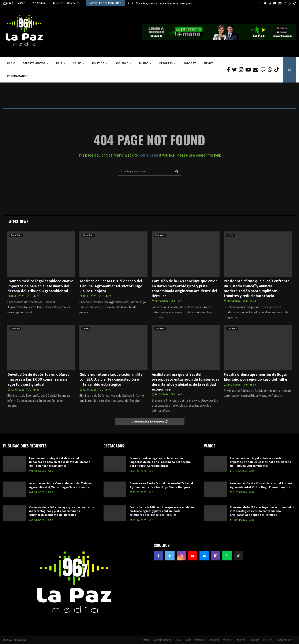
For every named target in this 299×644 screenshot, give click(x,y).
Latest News (18, 222)
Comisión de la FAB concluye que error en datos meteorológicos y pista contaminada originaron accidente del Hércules (184, 289)
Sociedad (122, 63)
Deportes (166, 63)
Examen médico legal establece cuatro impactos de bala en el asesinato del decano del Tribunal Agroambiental (40, 286)
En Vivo (209, 63)
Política (98, 63)
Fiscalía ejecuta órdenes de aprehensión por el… (166, 3)
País (59, 63)
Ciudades (160, 235)
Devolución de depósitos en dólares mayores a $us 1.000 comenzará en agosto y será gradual (38, 380)
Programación (18, 76)
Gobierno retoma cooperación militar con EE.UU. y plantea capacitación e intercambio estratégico (112, 380)
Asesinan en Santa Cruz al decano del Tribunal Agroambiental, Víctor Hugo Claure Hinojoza (111, 286)
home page (148, 155)
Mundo (144, 63)
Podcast (190, 63)
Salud (77, 63)
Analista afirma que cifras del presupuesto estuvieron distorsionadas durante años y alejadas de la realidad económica (185, 382)
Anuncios (58, 3)
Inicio (11, 63)
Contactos (73, 3)
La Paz (230, 235)
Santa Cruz (16, 235)
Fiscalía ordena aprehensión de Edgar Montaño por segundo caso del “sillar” (257, 377)
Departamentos (34, 63)
